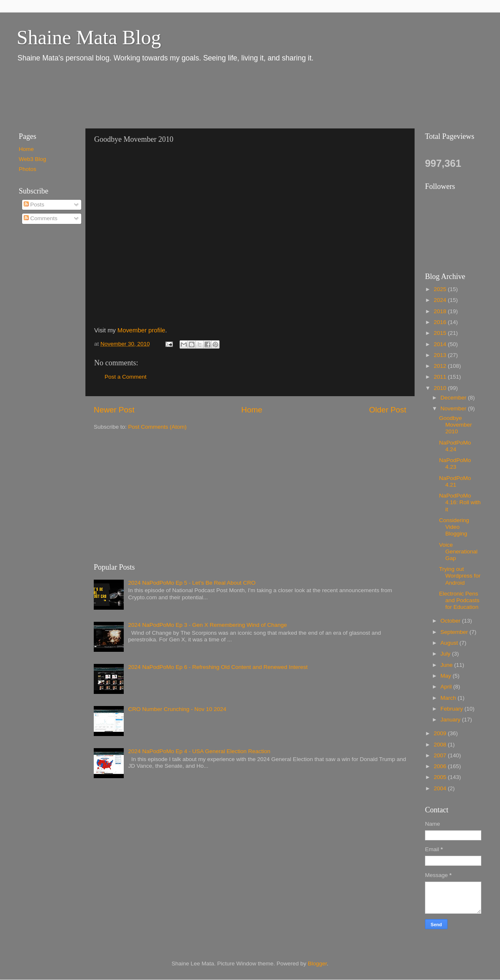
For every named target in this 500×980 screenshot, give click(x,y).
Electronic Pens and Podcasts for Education (459, 600)
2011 (441, 377)
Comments (41, 218)
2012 (441, 366)
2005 (441, 777)
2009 (441, 733)
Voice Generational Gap (458, 552)
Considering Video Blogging (454, 527)
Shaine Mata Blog (89, 37)
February (452, 709)
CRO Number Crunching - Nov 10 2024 (177, 709)
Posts (34, 205)
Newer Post (114, 410)
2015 (441, 333)
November (454, 408)
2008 (441, 745)
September (455, 632)
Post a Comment (126, 377)
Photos (27, 169)
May (446, 676)
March (449, 698)
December (454, 398)
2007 (441, 755)
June (447, 665)
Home (252, 410)
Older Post (388, 410)
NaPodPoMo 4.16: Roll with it (460, 502)
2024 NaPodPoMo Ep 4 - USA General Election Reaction (199, 751)
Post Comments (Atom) (157, 427)
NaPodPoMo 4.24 (455, 446)
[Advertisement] (162, 95)
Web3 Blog (32, 159)
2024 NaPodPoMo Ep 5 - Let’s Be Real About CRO (192, 583)
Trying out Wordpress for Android (460, 576)
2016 (441, 322)
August (450, 643)
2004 (441, 788)
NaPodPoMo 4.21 (455, 481)
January (451, 720)
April (447, 687)
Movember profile (141, 330)
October (451, 621)
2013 (441, 355)
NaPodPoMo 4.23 (455, 464)
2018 (441, 311)
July (446, 654)
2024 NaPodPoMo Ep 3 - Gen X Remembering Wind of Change (207, 625)
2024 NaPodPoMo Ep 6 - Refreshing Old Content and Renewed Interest (218, 667)
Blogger (317, 964)
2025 (441, 289)
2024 (441, 300)
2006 (441, 766)
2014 (441, 344)
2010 (441, 388)
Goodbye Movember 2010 (456, 425)
